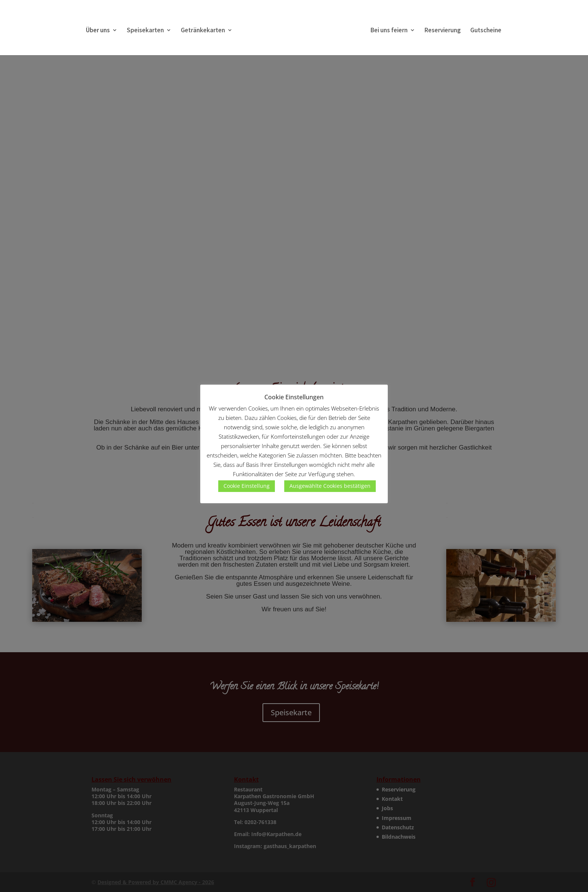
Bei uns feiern (389, 31)
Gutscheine (486, 31)
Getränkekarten (203, 31)
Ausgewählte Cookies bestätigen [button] (330, 486)
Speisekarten (145, 31)
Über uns (98, 31)
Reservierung (443, 31)
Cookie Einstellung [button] (247, 486)
